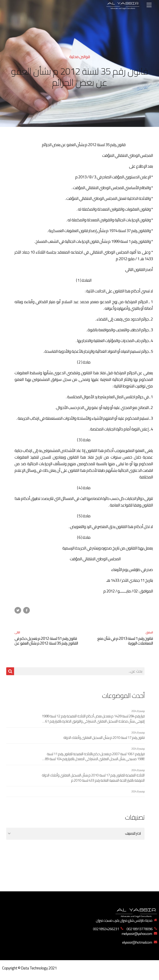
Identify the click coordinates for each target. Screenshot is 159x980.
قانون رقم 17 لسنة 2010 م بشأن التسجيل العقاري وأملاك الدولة (104, 738)
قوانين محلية (80, 57)
